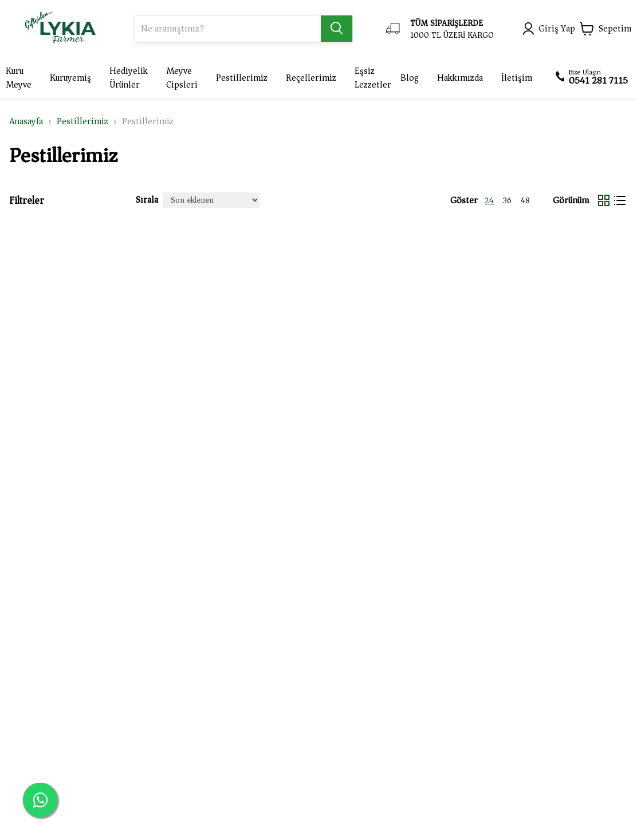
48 (525, 201)
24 (489, 201)
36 (507, 201)
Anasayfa (26, 121)
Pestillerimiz (82, 121)
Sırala (147, 200)
